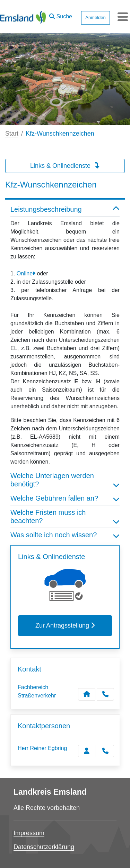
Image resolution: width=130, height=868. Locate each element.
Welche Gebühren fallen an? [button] (65, 498)
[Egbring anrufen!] (105, 751)
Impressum (29, 833)
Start (12, 134)
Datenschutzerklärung (44, 847)
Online (25, 273)
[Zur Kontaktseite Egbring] (87, 751)
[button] (61, 15)
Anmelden (96, 17)
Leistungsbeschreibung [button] (65, 209)
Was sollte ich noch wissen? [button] (65, 535)
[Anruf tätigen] (105, 694)
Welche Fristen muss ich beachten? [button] (65, 517)
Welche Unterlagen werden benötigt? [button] (65, 480)
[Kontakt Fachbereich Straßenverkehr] (87, 694)
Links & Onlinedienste (65, 166)
